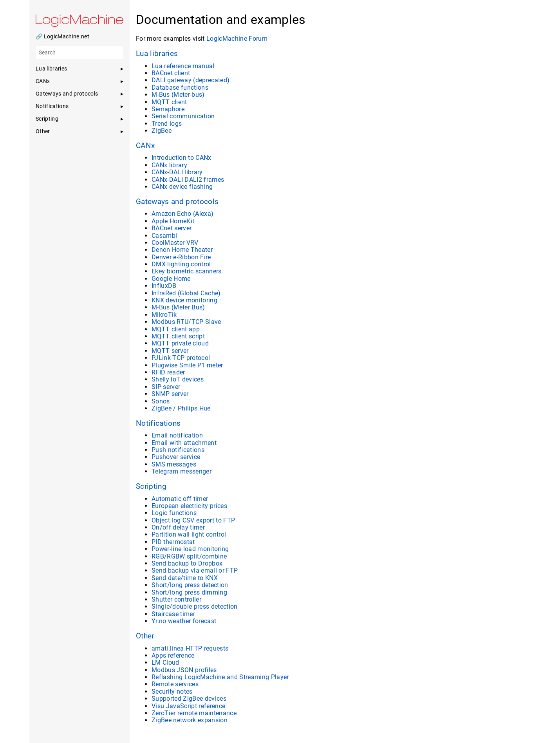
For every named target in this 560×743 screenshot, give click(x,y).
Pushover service (176, 457)
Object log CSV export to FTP (193, 520)
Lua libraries (157, 54)
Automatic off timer (180, 499)
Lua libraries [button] (51, 69)
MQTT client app (176, 329)
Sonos (161, 401)
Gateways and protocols (177, 202)
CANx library (169, 165)
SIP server (166, 387)
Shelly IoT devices (178, 379)
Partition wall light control (189, 534)
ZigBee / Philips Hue (181, 408)
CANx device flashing (182, 187)
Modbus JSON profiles (184, 670)
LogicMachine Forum (237, 39)
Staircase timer (173, 614)
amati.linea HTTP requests (190, 648)
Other (145, 636)
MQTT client (169, 102)
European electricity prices (189, 506)
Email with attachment (184, 443)
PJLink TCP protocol (181, 358)
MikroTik (164, 315)
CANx (145, 146)
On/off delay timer (178, 527)
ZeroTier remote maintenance (194, 713)
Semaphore (168, 109)
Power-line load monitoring (190, 549)
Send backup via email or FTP (195, 570)
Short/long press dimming (189, 592)
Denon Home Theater (182, 250)
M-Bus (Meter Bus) (178, 307)
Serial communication (183, 116)
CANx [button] (43, 81)
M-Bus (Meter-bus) (178, 95)
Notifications (158, 423)
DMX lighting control (181, 264)
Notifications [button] (52, 106)
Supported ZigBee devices (189, 699)
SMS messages (174, 464)
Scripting (151, 486)
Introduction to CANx (182, 158)
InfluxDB (164, 286)
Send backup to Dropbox (187, 563)
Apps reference (173, 655)
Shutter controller (176, 599)
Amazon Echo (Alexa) (182, 214)
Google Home (171, 279)
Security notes (172, 691)
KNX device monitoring (184, 300)
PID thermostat (173, 542)
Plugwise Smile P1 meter (187, 365)
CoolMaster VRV (175, 243)
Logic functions (174, 513)
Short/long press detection (190, 585)
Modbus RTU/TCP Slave (186, 322)
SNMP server (170, 394)
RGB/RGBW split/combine (189, 556)
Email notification (177, 435)
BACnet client (171, 73)
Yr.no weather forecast (184, 621)
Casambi (164, 236)
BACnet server (172, 228)
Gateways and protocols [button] (67, 94)
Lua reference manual (183, 66)
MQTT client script (178, 336)
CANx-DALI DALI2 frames (188, 180)
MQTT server (170, 351)
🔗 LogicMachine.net (62, 36)
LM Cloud (165, 663)
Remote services (175, 684)
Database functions (180, 88)
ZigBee (162, 131)
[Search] (79, 52)
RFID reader (168, 372)
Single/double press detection (195, 607)
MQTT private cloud (180, 343)
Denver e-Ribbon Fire (181, 257)
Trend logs (167, 124)
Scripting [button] (47, 119)
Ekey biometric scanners (187, 271)
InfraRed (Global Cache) (186, 293)
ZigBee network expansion (190, 720)
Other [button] (43, 131)
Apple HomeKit (173, 221)
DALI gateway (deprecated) (191, 80)
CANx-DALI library (177, 172)
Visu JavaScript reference (188, 706)
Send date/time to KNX (185, 578)
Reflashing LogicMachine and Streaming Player (220, 677)
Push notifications (178, 450)
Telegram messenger (182, 471)
